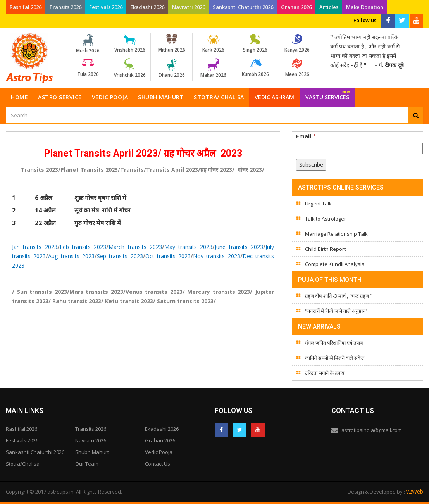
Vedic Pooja (110, 97)
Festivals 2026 (106, 7)
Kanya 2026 (297, 43)
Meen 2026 (297, 68)
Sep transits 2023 (120, 256)
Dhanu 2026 (171, 68)
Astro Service (60, 97)
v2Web (415, 491)
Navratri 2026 (189, 7)
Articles (329, 7)
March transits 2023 (135, 247)
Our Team (87, 464)
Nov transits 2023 (217, 256)
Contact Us (158, 464)
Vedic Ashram (274, 97)
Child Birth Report (325, 249)
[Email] (359, 148)
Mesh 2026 (88, 44)
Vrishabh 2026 (130, 43)
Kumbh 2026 (255, 68)
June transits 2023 (239, 247)
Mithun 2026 (171, 43)
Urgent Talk (318, 204)
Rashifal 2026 (26, 7)
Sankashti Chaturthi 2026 (243, 7)
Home (19, 97)
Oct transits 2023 (168, 256)
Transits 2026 (65, 7)
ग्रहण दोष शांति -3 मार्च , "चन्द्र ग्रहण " (339, 296)
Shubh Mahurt (161, 97)
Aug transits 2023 (71, 256)
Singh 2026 (255, 43)
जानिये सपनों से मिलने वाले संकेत (335, 358)
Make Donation (365, 7)
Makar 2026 (213, 68)
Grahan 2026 (296, 7)
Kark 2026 (213, 43)
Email (306, 136)
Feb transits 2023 (83, 247)
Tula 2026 (88, 68)
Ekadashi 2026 (147, 7)
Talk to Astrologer (326, 219)
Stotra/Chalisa (23, 464)
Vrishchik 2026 (130, 68)
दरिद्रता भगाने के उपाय (325, 373)
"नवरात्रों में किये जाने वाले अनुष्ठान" (336, 311)
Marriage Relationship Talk (336, 234)
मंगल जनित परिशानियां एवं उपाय (334, 343)
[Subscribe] (311, 165)
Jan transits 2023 (35, 247)
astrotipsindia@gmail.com (372, 430)
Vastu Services (328, 94)
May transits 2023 (189, 247)
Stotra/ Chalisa (219, 97)
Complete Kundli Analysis (335, 264)
